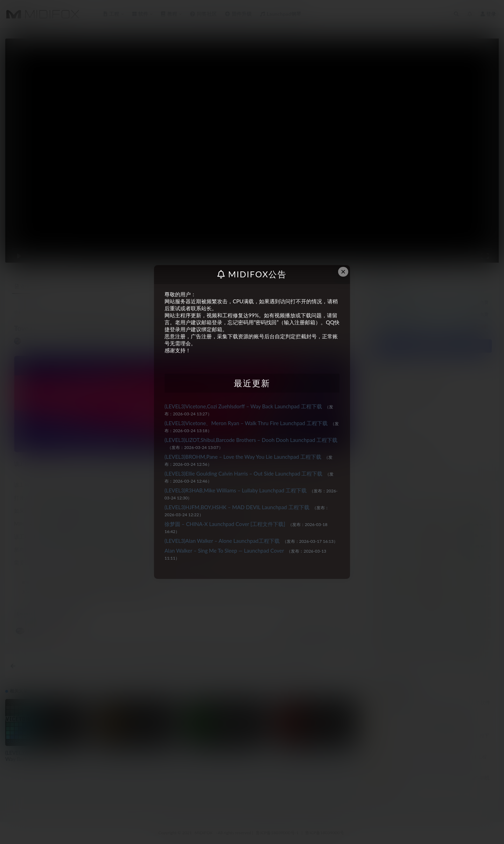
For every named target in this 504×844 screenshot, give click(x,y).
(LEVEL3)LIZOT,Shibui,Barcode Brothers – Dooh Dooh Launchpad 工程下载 (251, 440)
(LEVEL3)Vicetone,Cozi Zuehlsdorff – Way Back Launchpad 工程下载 (243, 406)
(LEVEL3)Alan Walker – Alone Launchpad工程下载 (222, 541)
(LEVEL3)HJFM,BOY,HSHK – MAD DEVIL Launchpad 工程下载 (237, 507)
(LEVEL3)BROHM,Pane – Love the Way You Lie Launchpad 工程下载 (243, 457)
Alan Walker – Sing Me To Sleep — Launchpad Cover (224, 551)
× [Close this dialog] (343, 272)
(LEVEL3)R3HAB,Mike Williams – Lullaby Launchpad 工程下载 (236, 490)
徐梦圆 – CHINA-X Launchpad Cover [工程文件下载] (225, 524)
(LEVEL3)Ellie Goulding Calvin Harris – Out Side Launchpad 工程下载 (243, 473)
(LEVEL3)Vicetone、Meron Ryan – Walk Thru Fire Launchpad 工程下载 (246, 423)
